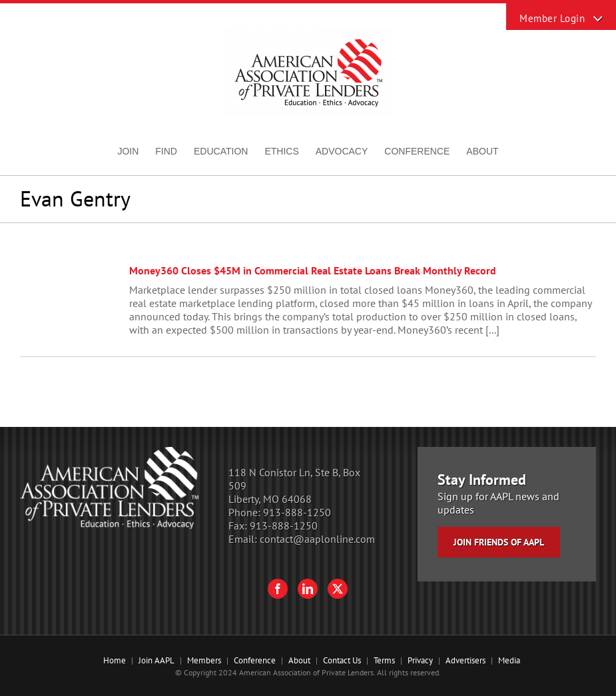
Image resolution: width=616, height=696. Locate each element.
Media (509, 660)
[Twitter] (338, 589)
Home (115, 660)
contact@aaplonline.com (317, 539)
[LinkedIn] (308, 589)
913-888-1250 (297, 512)
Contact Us (342, 660)
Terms (384, 660)
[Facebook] (278, 589)
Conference (255, 660)
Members (204, 660)
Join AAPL (156, 660)
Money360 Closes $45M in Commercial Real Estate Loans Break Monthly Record (313, 270)
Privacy (420, 660)
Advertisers (465, 660)
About (299, 660)
